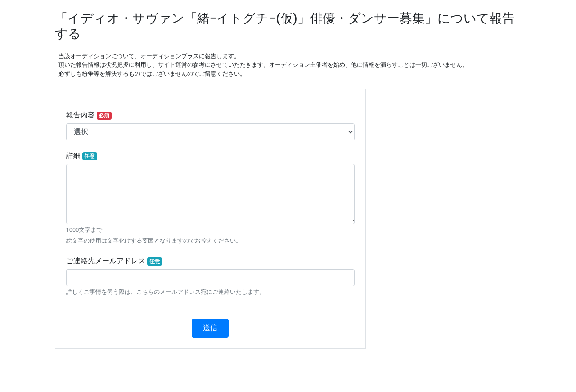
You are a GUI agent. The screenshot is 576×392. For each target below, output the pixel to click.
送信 (210, 328)
